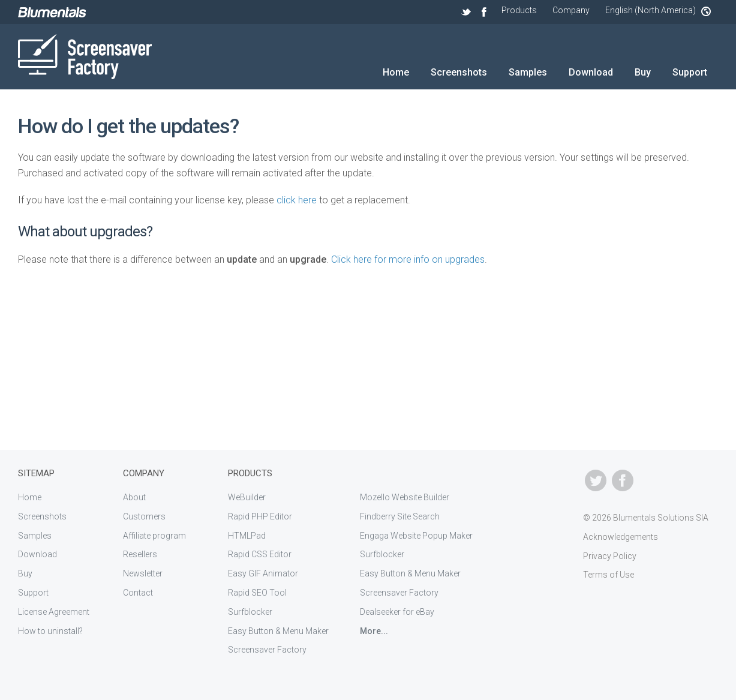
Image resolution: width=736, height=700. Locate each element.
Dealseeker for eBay (397, 612)
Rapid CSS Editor (260, 554)
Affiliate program (154, 536)
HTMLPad (247, 536)
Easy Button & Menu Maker (278, 631)
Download (591, 72)
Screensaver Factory (267, 650)
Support (690, 72)
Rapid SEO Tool (257, 593)
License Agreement (54, 612)
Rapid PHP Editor (260, 516)
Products (519, 10)
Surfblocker (250, 612)
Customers (144, 516)
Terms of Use (609, 575)
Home (396, 72)
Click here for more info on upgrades (408, 259)
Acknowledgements (621, 537)
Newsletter (143, 573)
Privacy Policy (610, 556)
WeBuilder (247, 497)
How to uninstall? (50, 631)
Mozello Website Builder (405, 497)
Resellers (140, 554)
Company (571, 10)
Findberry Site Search (400, 516)
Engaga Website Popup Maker (416, 536)
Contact (138, 593)
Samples (528, 72)
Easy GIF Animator (263, 573)
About (134, 497)
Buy (643, 72)
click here (297, 200)
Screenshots (459, 72)
